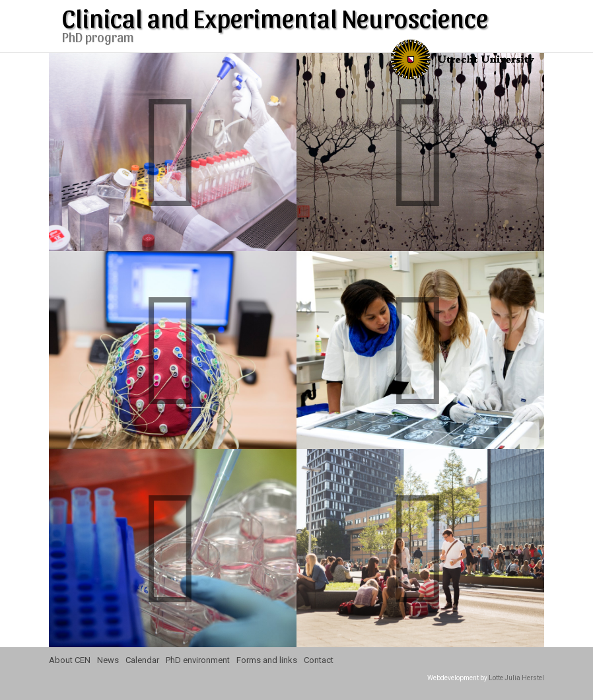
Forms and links (267, 660)
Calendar (142, 660)
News (108, 660)
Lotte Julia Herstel (516, 678)
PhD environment (198, 660)
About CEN (70, 660)
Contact (319, 660)
